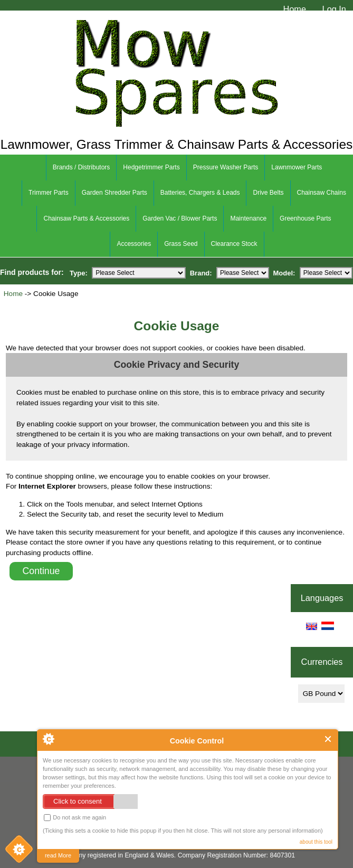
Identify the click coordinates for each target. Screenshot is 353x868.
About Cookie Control (48, 739)
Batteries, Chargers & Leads (200, 193)
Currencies (322, 662)
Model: (284, 273)
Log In (334, 9)
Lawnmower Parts (297, 167)
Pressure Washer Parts (226, 167)
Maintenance (248, 218)
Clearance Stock (234, 244)
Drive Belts (268, 193)
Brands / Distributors (82, 167)
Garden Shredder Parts (115, 193)
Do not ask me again (75, 818)
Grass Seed (181, 244)
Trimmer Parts (49, 193)
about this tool (316, 842)
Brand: (201, 273)
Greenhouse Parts (305, 218)
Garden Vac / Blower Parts (180, 218)
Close (328, 739)
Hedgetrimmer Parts (151, 167)
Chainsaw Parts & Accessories (86, 218)
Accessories (134, 244)
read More (58, 855)
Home (294, 9)
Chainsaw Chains (322, 193)
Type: (79, 273)
